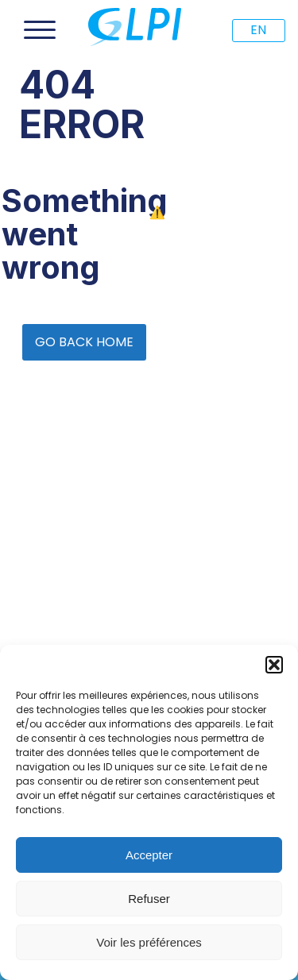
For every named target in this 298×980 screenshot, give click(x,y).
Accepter (149, 855)
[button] (274, 665)
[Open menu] (40, 30)
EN (258, 30)
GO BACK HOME (84, 342)
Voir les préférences (149, 942)
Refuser (149, 899)
